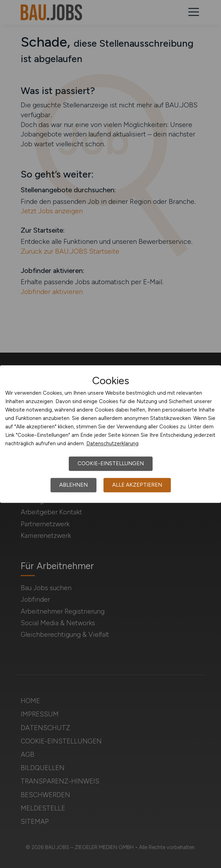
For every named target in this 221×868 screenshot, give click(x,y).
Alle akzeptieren (137, 485)
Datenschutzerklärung (112, 443)
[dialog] (110, 434)
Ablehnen (73, 485)
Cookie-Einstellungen (111, 463)
